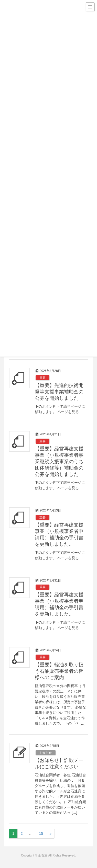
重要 (42, 378)
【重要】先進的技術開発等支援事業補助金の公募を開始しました (59, 392)
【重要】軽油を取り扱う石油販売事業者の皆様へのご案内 (59, 671)
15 (41, 833)
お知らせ (46, 753)
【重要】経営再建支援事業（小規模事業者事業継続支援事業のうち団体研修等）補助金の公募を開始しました (59, 461)
